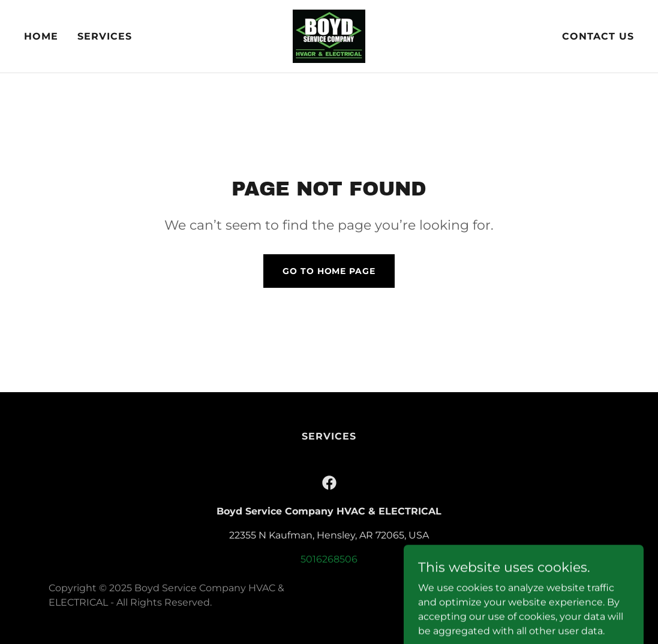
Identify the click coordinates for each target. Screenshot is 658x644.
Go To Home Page (329, 271)
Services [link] (105, 36)
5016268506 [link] (329, 559)
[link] (329, 36)
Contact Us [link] (598, 36)
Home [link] (41, 36)
